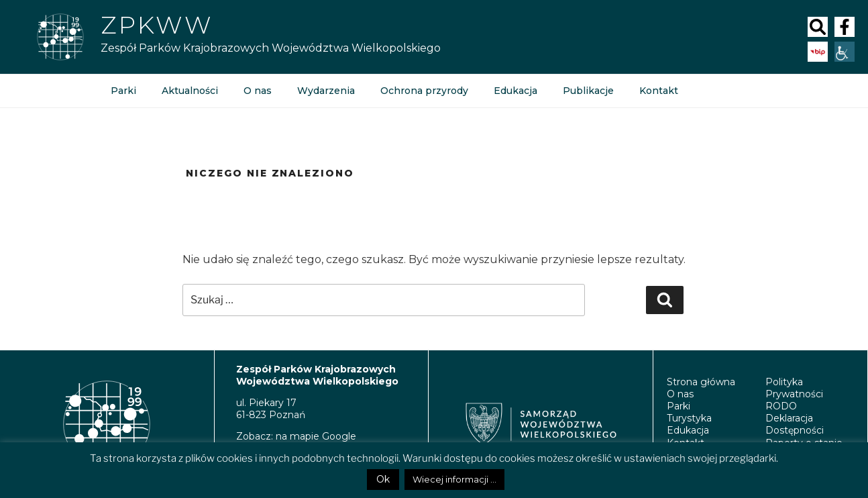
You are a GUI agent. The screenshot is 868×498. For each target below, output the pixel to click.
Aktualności (190, 91)
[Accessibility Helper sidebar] (845, 52)
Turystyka (689, 418)
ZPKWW (157, 25)
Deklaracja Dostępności (795, 424)
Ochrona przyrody (424, 91)
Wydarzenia (326, 91)
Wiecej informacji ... (454, 479)
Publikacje (588, 91)
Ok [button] (383, 479)
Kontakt (659, 91)
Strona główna (701, 382)
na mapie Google (316, 436)
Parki (123, 91)
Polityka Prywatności (794, 388)
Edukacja (516, 91)
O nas (258, 91)
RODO (781, 406)
